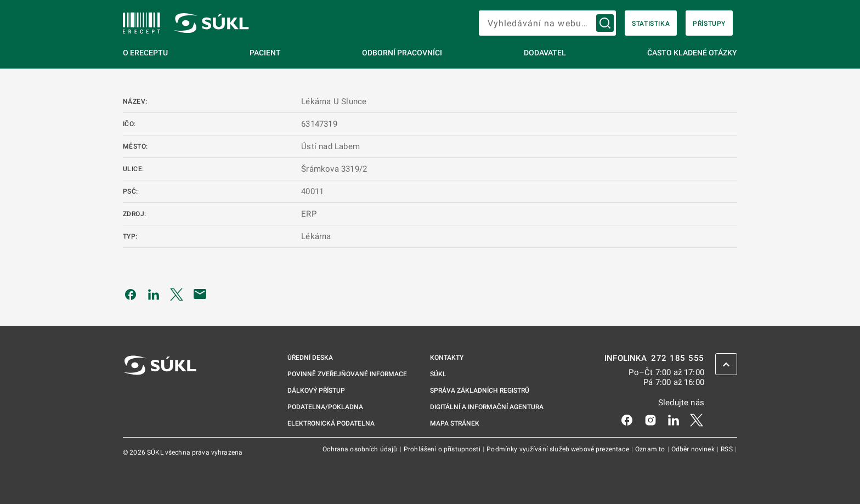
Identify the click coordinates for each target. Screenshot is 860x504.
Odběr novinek (694, 449)
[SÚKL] (142, 23)
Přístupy (709, 24)
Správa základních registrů (480, 390)
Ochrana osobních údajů (361, 449)
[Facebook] (627, 420)
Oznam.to (651, 449)
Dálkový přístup (316, 390)
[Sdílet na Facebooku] (131, 294)
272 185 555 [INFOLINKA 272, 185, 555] (678, 358)
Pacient (265, 53)
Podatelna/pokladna (325, 407)
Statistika (651, 24)
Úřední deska (310, 358)
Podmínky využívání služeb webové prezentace (559, 449)
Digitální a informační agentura (487, 407)
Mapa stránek (455, 423)
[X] (697, 420)
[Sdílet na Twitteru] (177, 294)
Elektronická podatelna (331, 423)
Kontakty (447, 358)
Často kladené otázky (692, 53)
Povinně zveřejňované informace (347, 374)
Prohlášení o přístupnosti (443, 449)
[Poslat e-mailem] (200, 294)
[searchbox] (547, 23)
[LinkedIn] (674, 420)
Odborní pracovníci (402, 53)
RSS (728, 449)
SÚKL (438, 374)
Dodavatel (545, 53)
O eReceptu (145, 53)
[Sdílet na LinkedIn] (154, 294)
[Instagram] (650, 420)
